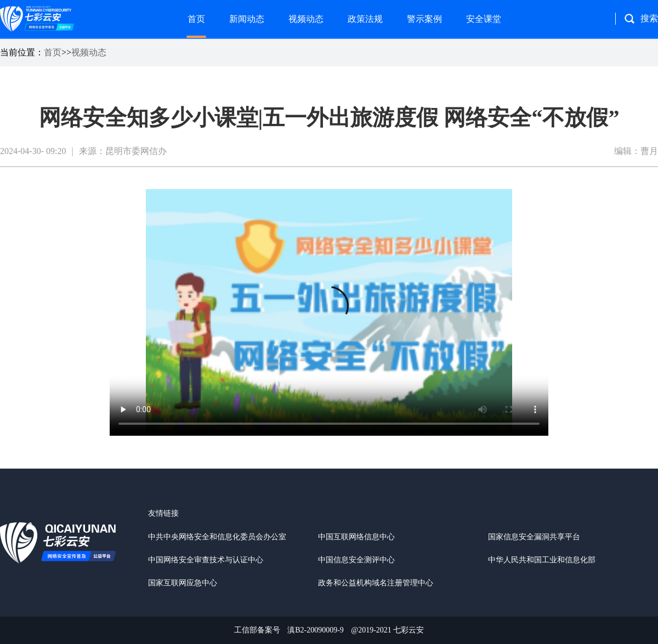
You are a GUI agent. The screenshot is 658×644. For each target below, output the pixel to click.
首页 (196, 19)
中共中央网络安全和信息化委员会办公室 (217, 537)
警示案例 (424, 19)
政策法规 (365, 19)
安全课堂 (484, 19)
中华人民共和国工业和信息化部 (542, 560)
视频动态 (306, 19)
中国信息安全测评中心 (356, 560)
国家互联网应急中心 (183, 583)
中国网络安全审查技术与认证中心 (206, 560)
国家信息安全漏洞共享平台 (534, 537)
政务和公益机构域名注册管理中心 (376, 583)
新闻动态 (247, 19)
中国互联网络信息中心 (356, 537)
